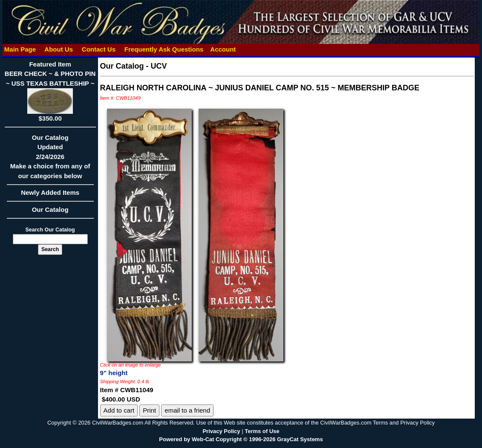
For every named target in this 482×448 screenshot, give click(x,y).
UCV (159, 66)
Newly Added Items (50, 195)
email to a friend (187, 410)
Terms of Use (262, 431)
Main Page (20, 49)
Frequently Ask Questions (164, 49)
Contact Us (99, 49)
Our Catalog (50, 210)
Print (149, 410)
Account (223, 49)
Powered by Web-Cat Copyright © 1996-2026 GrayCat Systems (241, 439)
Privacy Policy (221, 431)
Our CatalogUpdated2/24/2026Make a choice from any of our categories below (50, 159)
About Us (59, 49)
